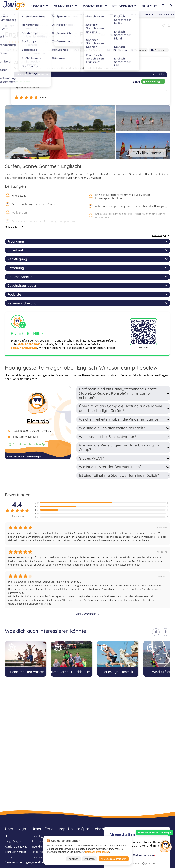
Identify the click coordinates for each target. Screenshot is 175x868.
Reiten (67, 14)
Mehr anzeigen (12, 227)
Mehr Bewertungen (87, 614)
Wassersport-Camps (26, 25)
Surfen (38, 14)
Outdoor (97, 14)
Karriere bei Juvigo (16, 847)
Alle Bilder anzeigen (148, 153)
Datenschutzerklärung (97, 852)
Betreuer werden (15, 852)
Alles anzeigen (161, 235)
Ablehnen (73, 859)
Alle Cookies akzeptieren (113, 859)
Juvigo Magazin (14, 841)
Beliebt (25, 14)
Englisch (53, 14)
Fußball (81, 14)
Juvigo (9, 25)
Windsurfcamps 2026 (49, 25)
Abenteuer (9, 14)
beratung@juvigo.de (24, 348)
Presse (9, 857)
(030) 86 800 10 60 (29, 344)
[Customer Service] (166, 846)
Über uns (11, 836)
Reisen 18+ (149, 5)
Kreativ (135, 14)
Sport (111, 14)
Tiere (123, 14)
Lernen (149, 14)
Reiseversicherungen (18, 862)
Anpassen (90, 859)
